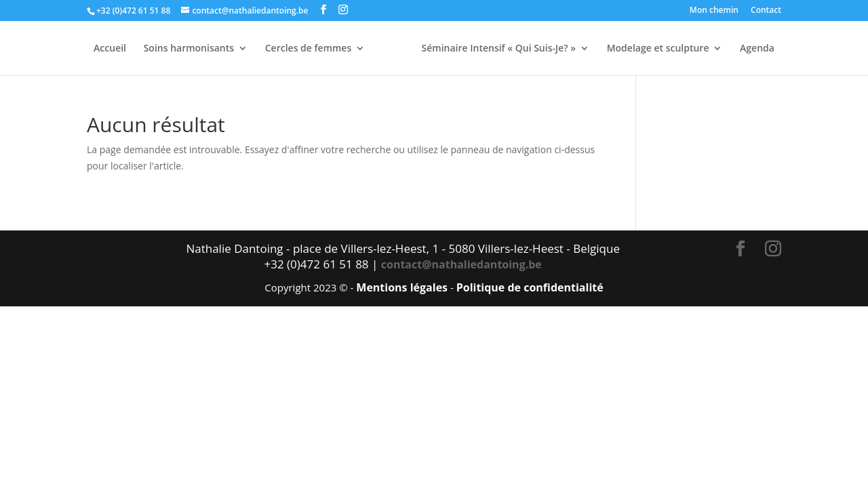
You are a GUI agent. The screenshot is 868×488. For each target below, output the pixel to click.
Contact (766, 11)
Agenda (757, 49)
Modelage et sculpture (658, 49)
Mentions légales (402, 287)
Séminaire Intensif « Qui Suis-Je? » (499, 49)
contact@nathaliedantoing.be (461, 264)
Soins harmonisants (189, 49)
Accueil (110, 49)
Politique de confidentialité (530, 287)
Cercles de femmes (309, 49)
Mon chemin (714, 11)
